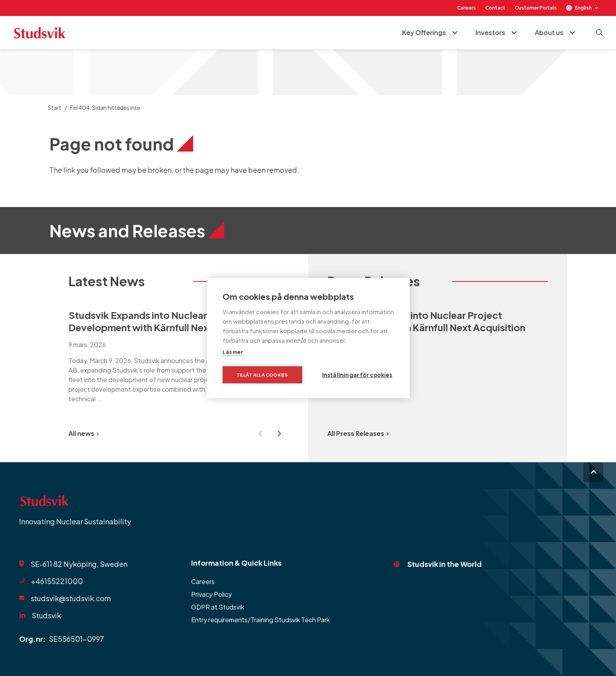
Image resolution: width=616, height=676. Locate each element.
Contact (495, 8)
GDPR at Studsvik (218, 607)
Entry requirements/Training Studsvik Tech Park (260, 620)
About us (549, 32)
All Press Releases (358, 433)
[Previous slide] (260, 434)
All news (84, 433)
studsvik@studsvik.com (71, 598)
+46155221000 (57, 581)
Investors (490, 32)
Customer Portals (536, 8)
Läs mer (233, 352)
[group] (179, 355)
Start (55, 107)
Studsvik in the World (445, 564)
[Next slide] (280, 434)
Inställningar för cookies (357, 375)
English (583, 8)
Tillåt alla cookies (262, 375)
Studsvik (46, 615)
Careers (466, 8)
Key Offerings (424, 32)
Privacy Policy (211, 594)
